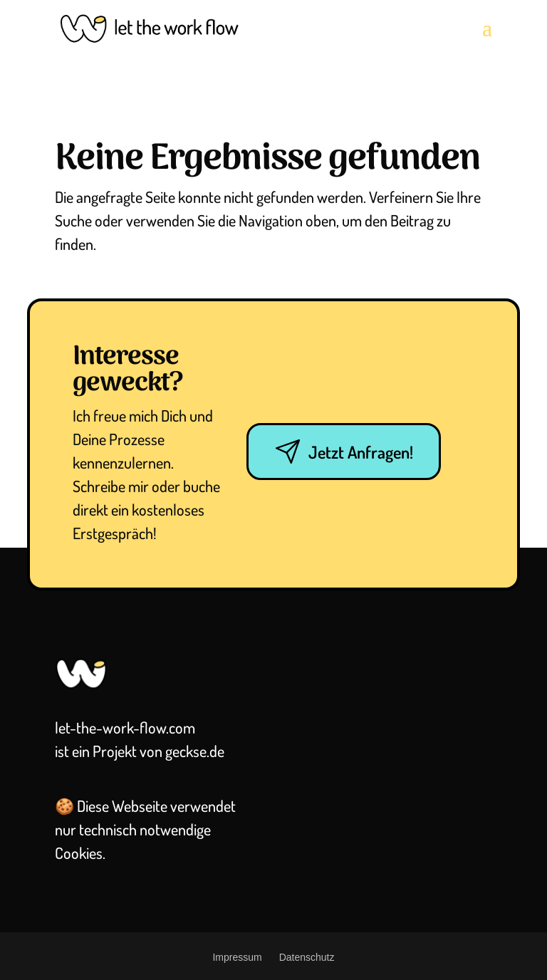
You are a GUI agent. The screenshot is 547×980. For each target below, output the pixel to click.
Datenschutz (307, 957)
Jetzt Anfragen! (344, 452)
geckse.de (195, 751)
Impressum (237, 957)
